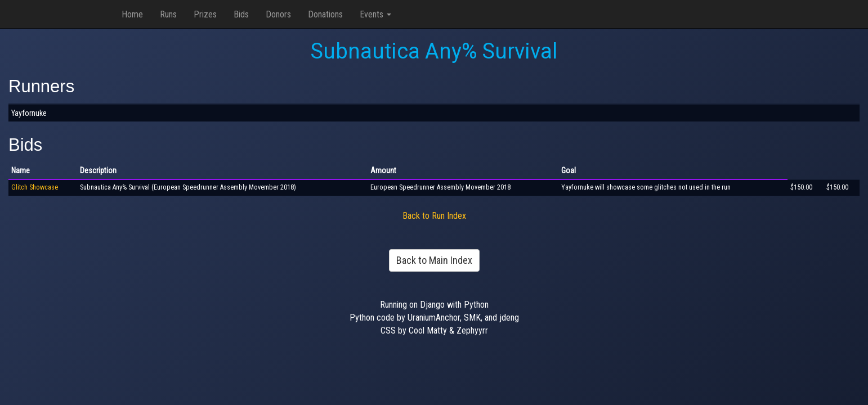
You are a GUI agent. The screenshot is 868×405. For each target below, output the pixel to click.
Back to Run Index (434, 216)
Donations (325, 14)
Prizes (205, 14)
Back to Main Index (434, 260)
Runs (168, 14)
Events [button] (375, 14)
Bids (241, 14)
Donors (278, 14)
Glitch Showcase (35, 187)
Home (132, 14)
